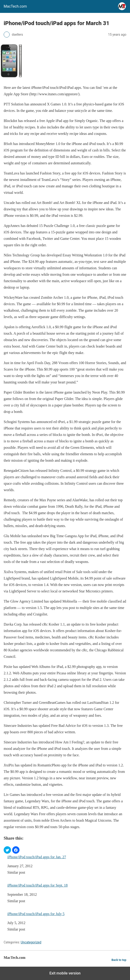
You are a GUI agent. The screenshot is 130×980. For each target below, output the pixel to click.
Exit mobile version (65, 973)
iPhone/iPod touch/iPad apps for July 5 (36, 914)
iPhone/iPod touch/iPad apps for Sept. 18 (37, 885)
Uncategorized (31, 942)
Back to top (119, 960)
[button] (7, 850)
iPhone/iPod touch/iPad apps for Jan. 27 (37, 857)
